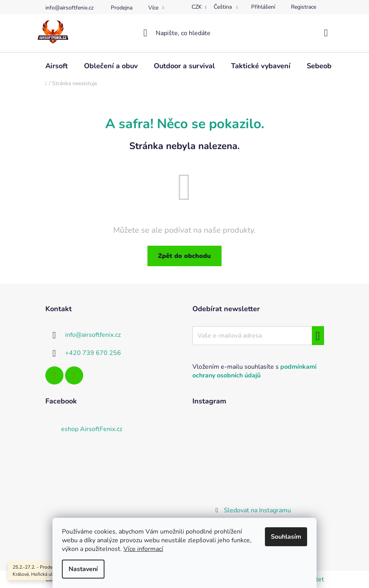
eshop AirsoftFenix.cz (92, 429)
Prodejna (122, 8)
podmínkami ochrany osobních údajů (254, 371)
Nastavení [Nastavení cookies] (83, 569)
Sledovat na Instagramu (257, 510)
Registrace (304, 7)
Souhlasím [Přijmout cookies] (286, 537)
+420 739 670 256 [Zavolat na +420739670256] (93, 353)
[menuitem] (57, 66)
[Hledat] (185, 33)
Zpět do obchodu (184, 256)
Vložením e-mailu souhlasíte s (254, 371)
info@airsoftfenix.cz (69, 8)
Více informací (143, 549)
